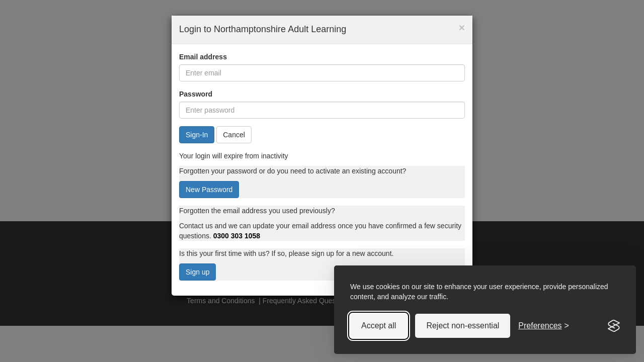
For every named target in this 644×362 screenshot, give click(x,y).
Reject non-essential (463, 326)
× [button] (462, 27)
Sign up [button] (197, 272)
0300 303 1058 (237, 236)
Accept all (379, 326)
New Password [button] (209, 190)
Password (196, 94)
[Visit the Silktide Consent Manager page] (614, 326)
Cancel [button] (234, 135)
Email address (203, 57)
